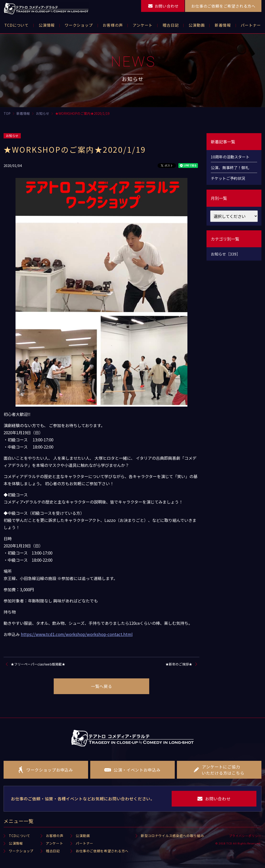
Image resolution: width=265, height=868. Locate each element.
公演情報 (16, 843)
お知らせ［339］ (225, 254)
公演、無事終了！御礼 (230, 167)
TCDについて (20, 836)
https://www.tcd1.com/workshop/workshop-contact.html (77, 634)
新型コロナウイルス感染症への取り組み (172, 836)
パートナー (85, 843)
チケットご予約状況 (228, 178)
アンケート (55, 843)
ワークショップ (21, 851)
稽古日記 (53, 851)
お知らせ (12, 136)
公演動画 (83, 836)
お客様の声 (55, 836)
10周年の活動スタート (230, 157)
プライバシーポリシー (245, 836)
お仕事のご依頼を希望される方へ (102, 851)
